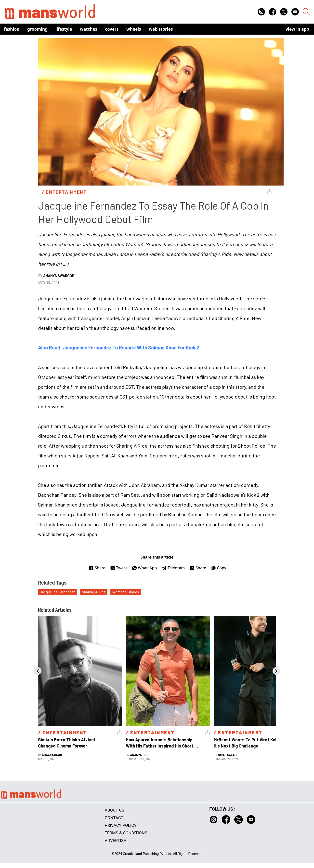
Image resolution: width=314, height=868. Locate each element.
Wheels (134, 29)
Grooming (37, 29)
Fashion (12, 29)
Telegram (173, 568)
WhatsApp (144, 568)
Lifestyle (64, 29)
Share (97, 568)
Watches (89, 29)
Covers (112, 29)
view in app (297, 29)
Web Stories (161, 29)
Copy (218, 568)
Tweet (119, 568)
